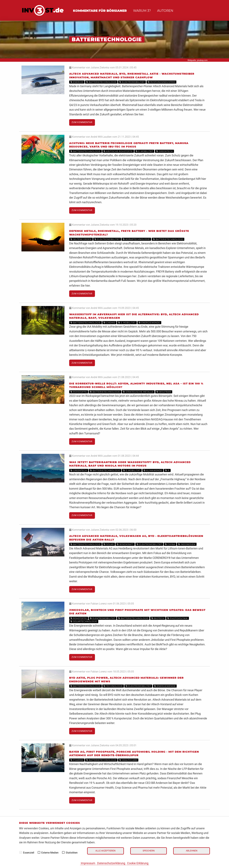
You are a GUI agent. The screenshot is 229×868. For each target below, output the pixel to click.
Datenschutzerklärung (111, 863)
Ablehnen (192, 851)
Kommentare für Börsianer (100, 11)
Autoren (165, 11)
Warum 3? (142, 11)
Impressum (88, 863)
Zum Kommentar (82, 122)
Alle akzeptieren (105, 851)
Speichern (149, 851)
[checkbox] (21, 852)
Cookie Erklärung (138, 863)
